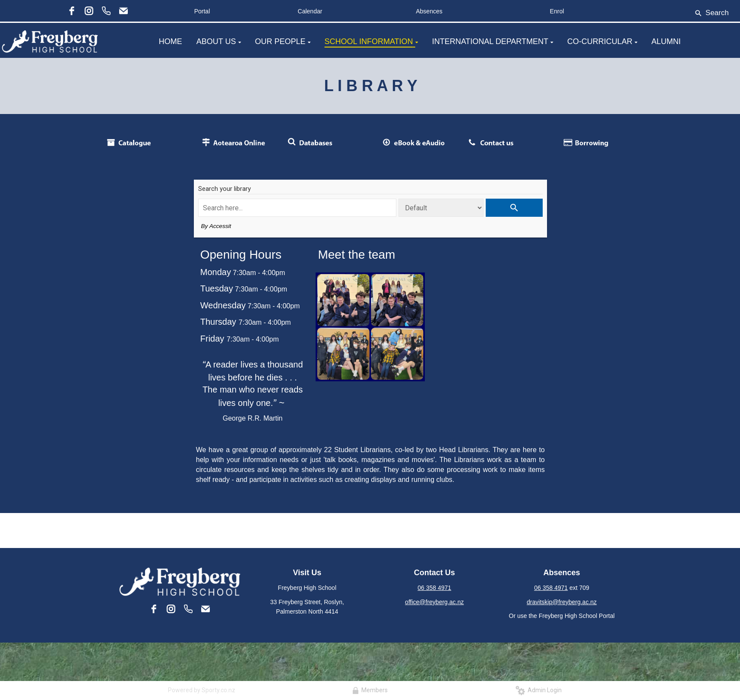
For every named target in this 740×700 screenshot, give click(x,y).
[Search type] (441, 208)
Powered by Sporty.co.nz (202, 690)
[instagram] (89, 11)
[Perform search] (514, 208)
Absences (429, 11)
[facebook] (72, 11)
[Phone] (106, 11)
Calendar (310, 11)
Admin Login (539, 690)
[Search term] (297, 208)
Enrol (557, 11)
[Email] (123, 11)
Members (370, 690)
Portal (202, 11)
